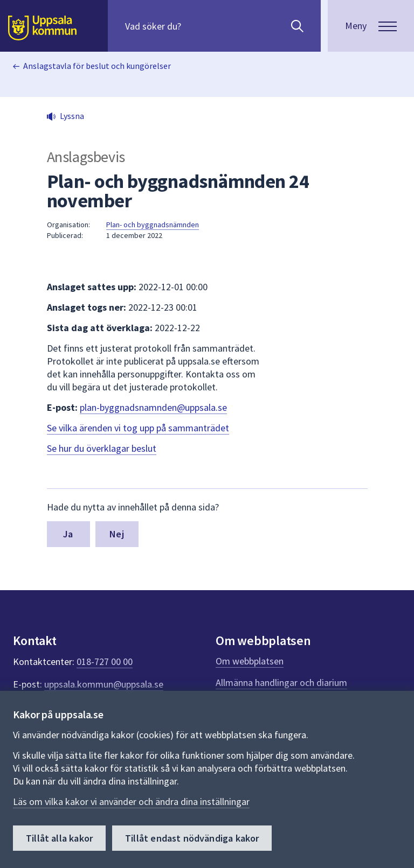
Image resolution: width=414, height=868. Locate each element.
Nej (117, 534)
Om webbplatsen (250, 661)
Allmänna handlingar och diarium (281, 682)
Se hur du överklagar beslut (102, 448)
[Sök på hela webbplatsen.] (194, 26)
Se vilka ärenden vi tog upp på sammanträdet (138, 428)
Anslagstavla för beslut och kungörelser (97, 66)
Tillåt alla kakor (59, 838)
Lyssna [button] (72, 116)
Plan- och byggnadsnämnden (153, 225)
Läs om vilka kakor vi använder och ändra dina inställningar (131, 801)
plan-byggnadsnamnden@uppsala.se (153, 407)
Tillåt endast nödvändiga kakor (192, 838)
